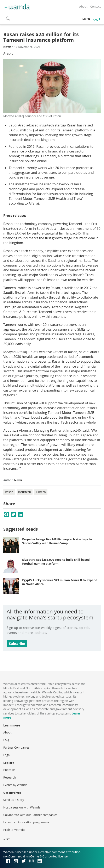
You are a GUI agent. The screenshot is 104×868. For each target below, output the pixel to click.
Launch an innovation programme (26, 822)
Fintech (41, 492)
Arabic (8, 53)
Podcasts (9, 770)
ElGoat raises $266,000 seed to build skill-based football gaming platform (56, 562)
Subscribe (17, 644)
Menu (86, 19)
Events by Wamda (15, 785)
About (83, 7)
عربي (97, 19)
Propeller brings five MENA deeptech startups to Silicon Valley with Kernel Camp (57, 541)
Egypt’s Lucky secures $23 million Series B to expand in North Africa (60, 582)
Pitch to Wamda (14, 830)
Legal (7, 755)
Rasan (9, 492)
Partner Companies (16, 747)
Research (10, 777)
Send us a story (14, 800)
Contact (96, 7)
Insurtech (25, 492)
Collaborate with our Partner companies (30, 815)
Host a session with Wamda (22, 807)
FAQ (6, 740)
